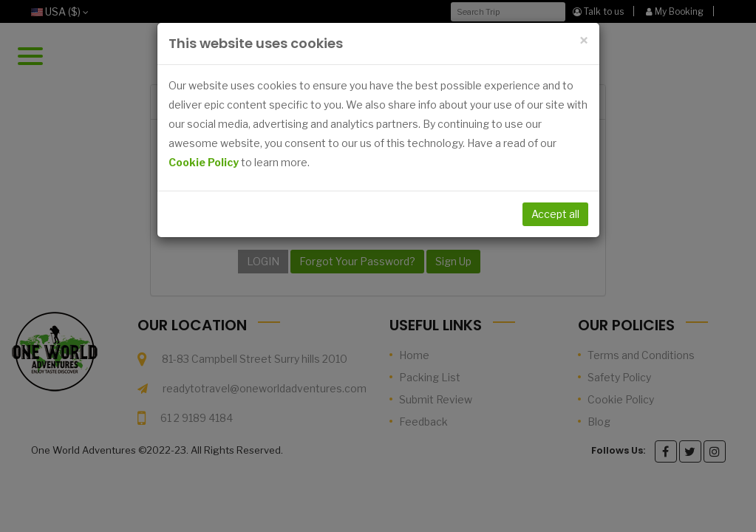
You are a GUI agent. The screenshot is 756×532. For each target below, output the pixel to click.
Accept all (555, 214)
